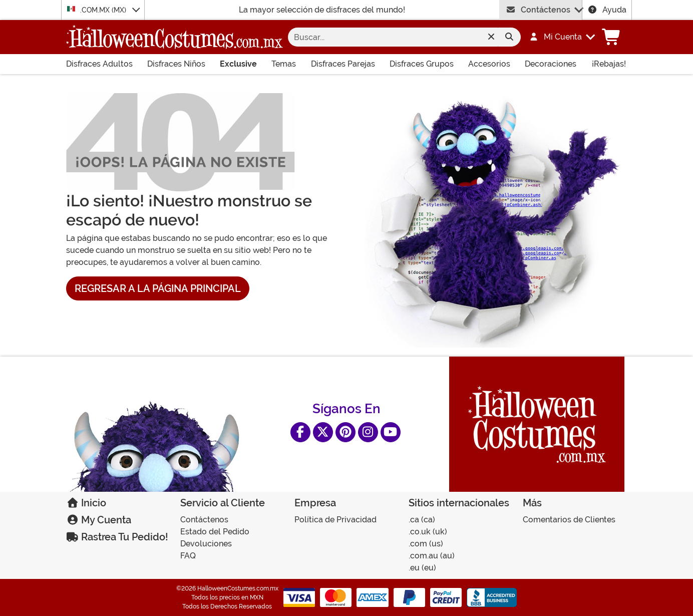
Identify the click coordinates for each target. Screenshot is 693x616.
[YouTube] (391, 432)
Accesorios (489, 64)
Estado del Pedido (215, 532)
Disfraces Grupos (422, 64)
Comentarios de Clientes (569, 520)
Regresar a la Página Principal (158, 288)
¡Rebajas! (609, 64)
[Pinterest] (345, 432)
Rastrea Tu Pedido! (117, 537)
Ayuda (607, 10)
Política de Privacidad (335, 520)
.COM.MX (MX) (98, 10)
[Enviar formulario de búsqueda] (509, 37)
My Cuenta (99, 520)
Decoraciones (551, 64)
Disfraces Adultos (99, 64)
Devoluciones (206, 544)
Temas (284, 64)
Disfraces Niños (176, 64)
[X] (323, 432)
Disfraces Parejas (343, 64)
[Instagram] (368, 432)
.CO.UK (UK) (428, 532)
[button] (557, 37)
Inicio (86, 503)
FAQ (188, 556)
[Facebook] (300, 432)
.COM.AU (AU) (432, 556)
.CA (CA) (422, 520)
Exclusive (238, 64)
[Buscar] (396, 37)
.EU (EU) (422, 568)
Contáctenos (538, 10)
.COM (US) (426, 544)
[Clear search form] (491, 37)
